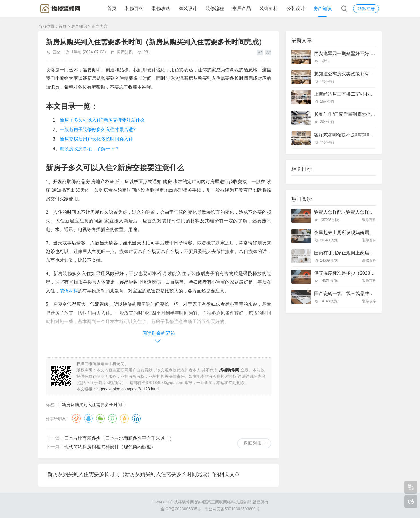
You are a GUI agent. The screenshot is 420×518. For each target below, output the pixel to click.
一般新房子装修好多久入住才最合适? (98, 129)
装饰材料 (269, 8)
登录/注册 (366, 9)
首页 (112, 8)
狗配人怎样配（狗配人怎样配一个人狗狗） (358, 212)
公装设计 (296, 8)
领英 (136, 418)
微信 (100, 418)
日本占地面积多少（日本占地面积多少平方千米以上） (119, 438)
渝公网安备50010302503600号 (232, 509)
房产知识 (322, 8)
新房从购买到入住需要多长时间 (92, 405)
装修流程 (215, 8)
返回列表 (253, 443)
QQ (88, 418)
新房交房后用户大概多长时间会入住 (96, 139)
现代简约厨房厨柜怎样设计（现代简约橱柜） (110, 447)
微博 (76, 418)
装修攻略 (161, 8)
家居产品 (242, 8)
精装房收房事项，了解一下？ (90, 149)
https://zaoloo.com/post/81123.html (127, 389)
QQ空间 (124, 418)
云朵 (56, 52)
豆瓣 (112, 418)
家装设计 (188, 8)
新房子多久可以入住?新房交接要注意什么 (102, 120)
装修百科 (134, 8)
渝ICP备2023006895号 (181, 509)
